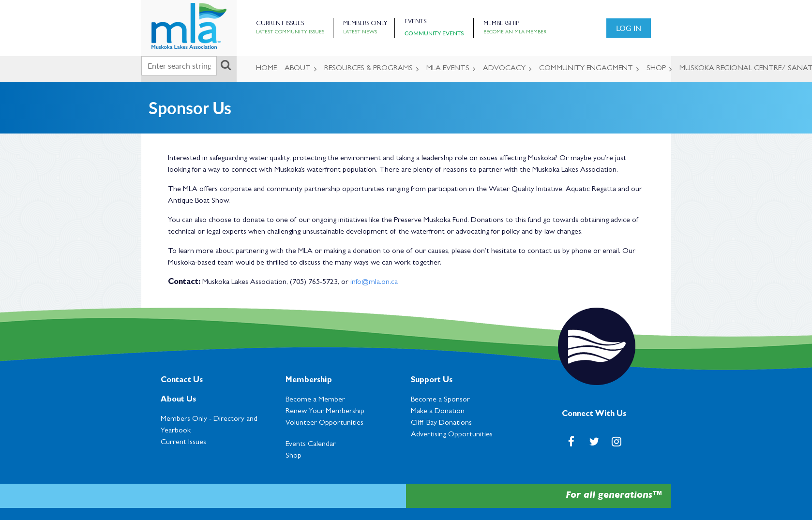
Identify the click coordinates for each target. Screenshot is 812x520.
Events (415, 22)
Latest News (360, 32)
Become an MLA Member (515, 32)
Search (226, 65)
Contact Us (182, 381)
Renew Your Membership (325, 412)
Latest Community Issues (290, 32)
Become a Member (315, 400)
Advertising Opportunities (452, 435)
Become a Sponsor (440, 400)
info (356, 282)
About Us (178, 400)
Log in (629, 28)
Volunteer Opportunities (324, 423)
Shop (293, 456)
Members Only (365, 24)
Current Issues (280, 24)
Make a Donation (438, 412)
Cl (441, 423)
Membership (501, 24)
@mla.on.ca (380, 282)
